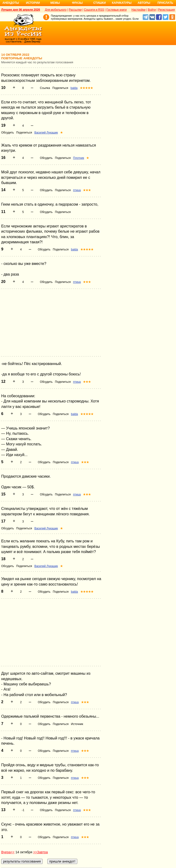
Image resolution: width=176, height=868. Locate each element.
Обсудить (7, 133)
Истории (33, 3)
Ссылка (45, 88)
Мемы (55, 3)
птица (77, 190)
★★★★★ (86, 88)
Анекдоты (11, 3)
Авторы (144, 3)
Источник (77, 724)
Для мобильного (56, 10)
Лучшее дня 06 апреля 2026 (21, 10)
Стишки (99, 3)
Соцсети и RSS (94, 10)
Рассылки (75, 10)
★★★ (87, 190)
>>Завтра (40, 852)
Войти (152, 10)
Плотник (78, 158)
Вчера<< (8, 852)
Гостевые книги (116, 10)
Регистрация (166, 10)
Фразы (77, 3)
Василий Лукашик (46, 133)
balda (74, 88)
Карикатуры (122, 3)
